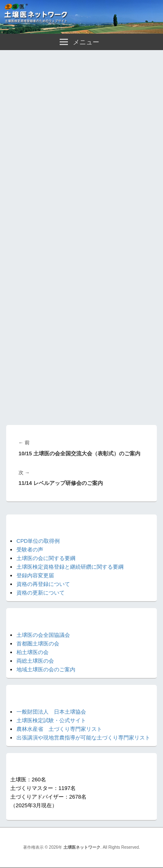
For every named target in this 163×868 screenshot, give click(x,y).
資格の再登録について (43, 584)
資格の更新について (41, 593)
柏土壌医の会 (33, 652)
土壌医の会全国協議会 (43, 635)
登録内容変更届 (35, 575)
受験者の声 (30, 550)
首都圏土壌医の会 (38, 644)
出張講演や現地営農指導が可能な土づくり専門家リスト (83, 738)
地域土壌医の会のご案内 (46, 669)
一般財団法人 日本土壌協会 (51, 712)
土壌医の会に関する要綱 (46, 558)
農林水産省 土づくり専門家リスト (59, 729)
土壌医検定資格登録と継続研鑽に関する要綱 (70, 567)
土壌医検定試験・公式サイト (51, 720)
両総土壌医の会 (35, 661)
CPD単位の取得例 (38, 541)
